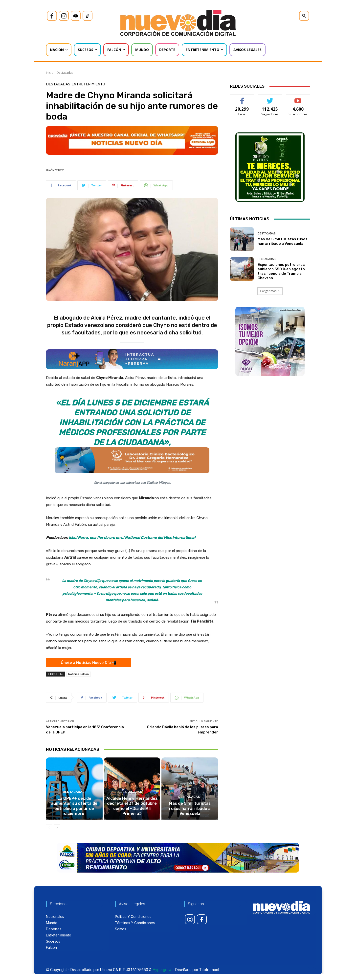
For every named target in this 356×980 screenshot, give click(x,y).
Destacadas (65, 73)
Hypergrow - (163, 975)
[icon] (52, 16)
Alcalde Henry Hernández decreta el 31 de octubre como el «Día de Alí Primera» (132, 815)
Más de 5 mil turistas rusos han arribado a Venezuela (190, 817)
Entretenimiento (88, 84)
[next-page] (57, 833)
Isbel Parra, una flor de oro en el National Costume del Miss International (132, 538)
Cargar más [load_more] (270, 291)
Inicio (50, 73)
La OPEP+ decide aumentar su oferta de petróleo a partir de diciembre (74, 815)
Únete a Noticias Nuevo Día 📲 (89, 662)
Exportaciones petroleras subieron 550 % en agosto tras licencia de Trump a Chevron (281, 271)
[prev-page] (49, 833)
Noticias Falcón (78, 674)
